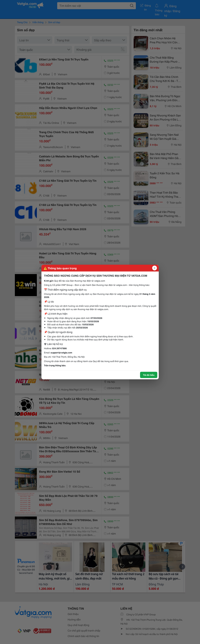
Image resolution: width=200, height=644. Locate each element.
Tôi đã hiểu (149, 375)
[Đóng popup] (155, 268)
